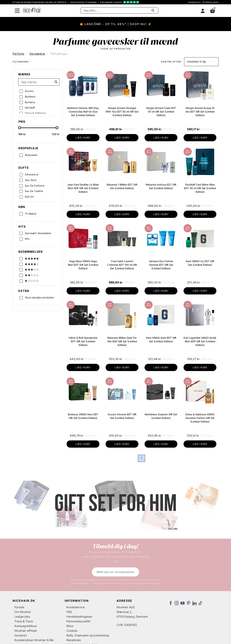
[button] (201, 62)
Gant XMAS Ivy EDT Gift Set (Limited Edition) (200, 263)
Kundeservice (194, 2)
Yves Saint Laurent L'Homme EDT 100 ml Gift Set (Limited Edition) (122, 265)
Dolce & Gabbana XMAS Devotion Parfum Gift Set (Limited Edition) (200, 418)
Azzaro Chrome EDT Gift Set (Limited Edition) (122, 416)
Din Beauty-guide (210, 2)
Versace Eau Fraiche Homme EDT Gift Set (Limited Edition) (161, 265)
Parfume (18, 54)
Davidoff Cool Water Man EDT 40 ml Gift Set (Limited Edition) (200, 188)
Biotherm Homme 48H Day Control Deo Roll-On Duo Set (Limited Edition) (83, 112)
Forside (19, 607)
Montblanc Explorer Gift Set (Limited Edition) (161, 416)
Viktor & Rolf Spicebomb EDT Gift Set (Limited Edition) (83, 341)
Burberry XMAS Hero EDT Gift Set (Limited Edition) (83, 416)
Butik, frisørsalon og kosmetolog (88, 635)
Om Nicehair (23, 612)
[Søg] (119, 10)
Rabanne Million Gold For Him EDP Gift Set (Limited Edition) (122, 341)
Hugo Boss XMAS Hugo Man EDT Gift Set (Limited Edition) (83, 265)
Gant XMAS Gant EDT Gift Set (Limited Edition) (161, 340)
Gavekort (21, 635)
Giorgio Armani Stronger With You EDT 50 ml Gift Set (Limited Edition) (122, 112)
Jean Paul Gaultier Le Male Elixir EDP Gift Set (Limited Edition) (83, 188)
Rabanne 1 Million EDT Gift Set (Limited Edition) (122, 186)
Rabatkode (74, 640)
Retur (70, 626)
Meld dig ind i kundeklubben (115, 572)
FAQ (69, 612)
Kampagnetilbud (26, 626)
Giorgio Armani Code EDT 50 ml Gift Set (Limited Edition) (161, 112)
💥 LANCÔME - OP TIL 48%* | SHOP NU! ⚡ (116, 24)
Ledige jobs (22, 617)
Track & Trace (24, 621)
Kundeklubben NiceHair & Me (34, 640)
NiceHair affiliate (26, 631)
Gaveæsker (37, 54)
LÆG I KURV (83, 138)
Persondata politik (78, 621)
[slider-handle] (19, 129)
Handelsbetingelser (79, 617)
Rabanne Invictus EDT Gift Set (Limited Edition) (161, 186)
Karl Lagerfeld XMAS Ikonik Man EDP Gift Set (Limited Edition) (200, 341)
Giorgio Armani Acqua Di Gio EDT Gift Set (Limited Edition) (200, 112)
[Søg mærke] (39, 82)
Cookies (72, 631)
